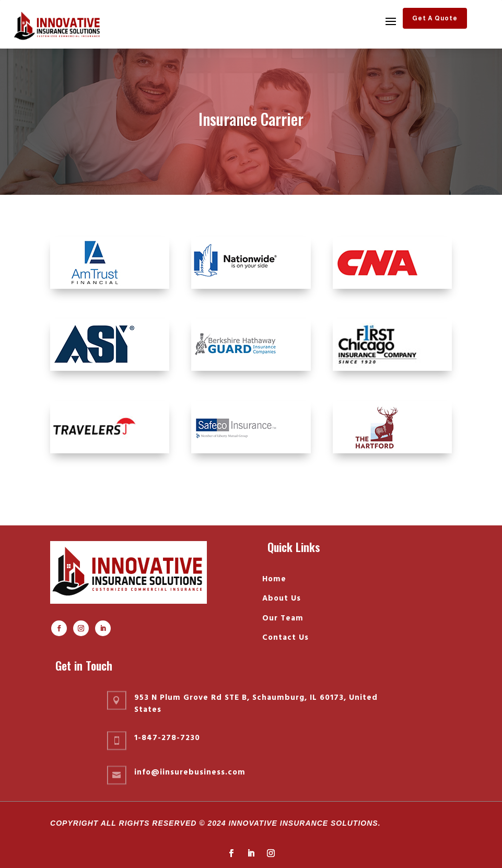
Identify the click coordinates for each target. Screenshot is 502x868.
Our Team (283, 618)
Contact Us (285, 638)
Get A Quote (435, 18)
